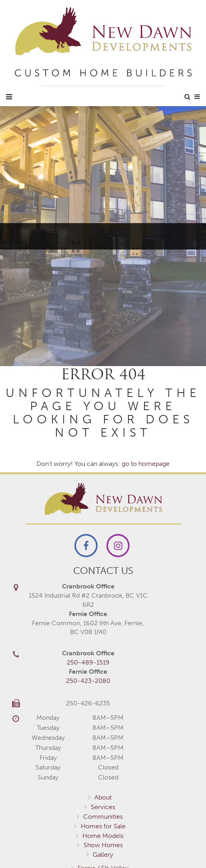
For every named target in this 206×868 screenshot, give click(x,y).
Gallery (103, 855)
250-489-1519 (88, 662)
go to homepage (146, 464)
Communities (103, 817)
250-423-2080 (88, 681)
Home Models (103, 836)
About (103, 797)
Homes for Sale (103, 826)
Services (103, 807)
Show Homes (103, 845)
